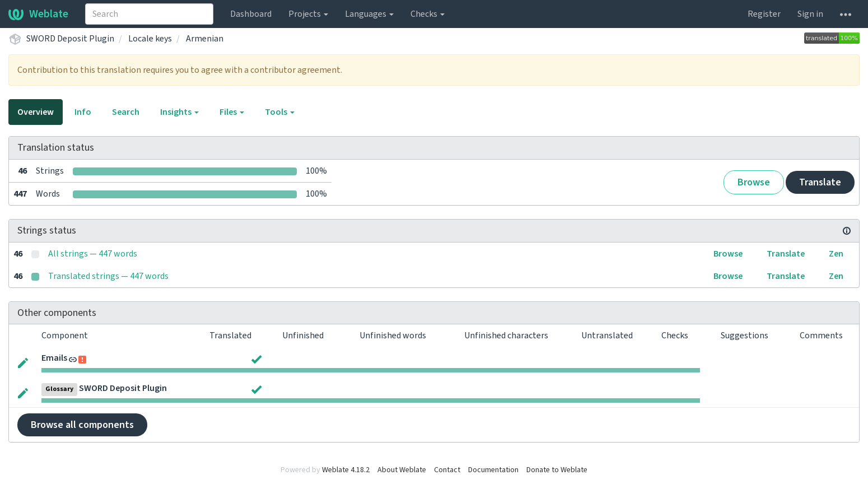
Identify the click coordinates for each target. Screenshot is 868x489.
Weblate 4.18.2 (346, 470)
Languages (369, 14)
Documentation (493, 470)
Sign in (810, 14)
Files (232, 112)
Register (764, 14)
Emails (54, 358)
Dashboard (251, 14)
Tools (280, 112)
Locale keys (150, 39)
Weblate (38, 14)
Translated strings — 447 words (108, 276)
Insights (179, 112)
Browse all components (82, 425)
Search (126, 112)
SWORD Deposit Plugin (70, 39)
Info (83, 112)
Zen (836, 254)
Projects (308, 14)
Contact (447, 470)
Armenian (205, 39)
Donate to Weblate (557, 470)
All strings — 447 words (93, 254)
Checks (428, 14)
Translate (820, 182)
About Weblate (402, 470)
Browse (754, 182)
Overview (36, 112)
